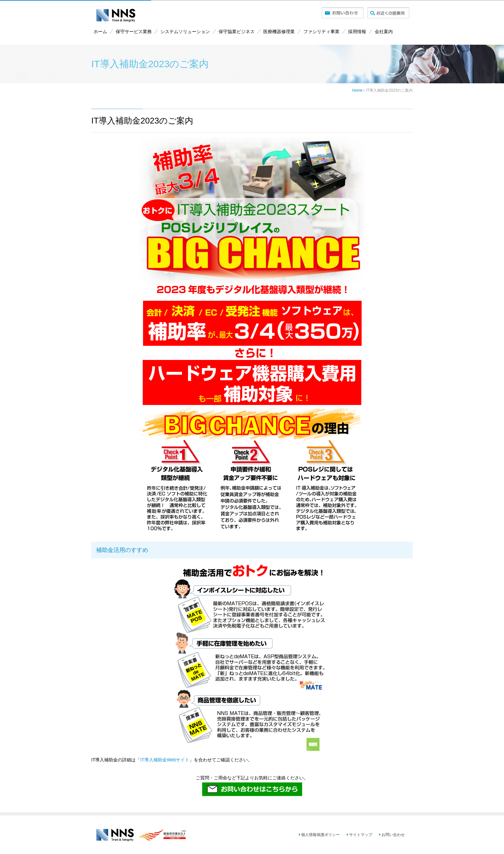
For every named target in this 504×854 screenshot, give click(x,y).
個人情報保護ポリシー (315, 835)
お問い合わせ (390, 835)
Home (357, 90)
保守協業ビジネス (237, 32)
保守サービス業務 (134, 32)
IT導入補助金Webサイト (165, 760)
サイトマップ (356, 835)
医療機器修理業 (279, 32)
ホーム (100, 32)
